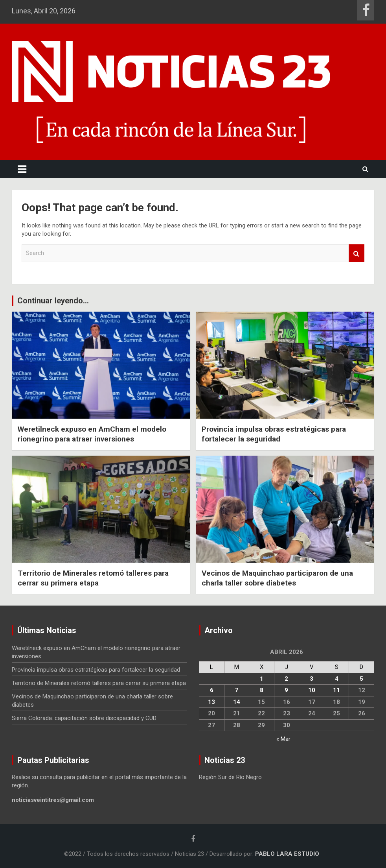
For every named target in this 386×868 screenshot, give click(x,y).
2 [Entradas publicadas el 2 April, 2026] (286, 679)
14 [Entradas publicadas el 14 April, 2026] (237, 702)
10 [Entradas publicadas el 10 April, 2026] (312, 690)
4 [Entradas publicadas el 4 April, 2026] (337, 679)
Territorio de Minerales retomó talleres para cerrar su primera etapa (93, 578)
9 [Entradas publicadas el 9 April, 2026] (286, 690)
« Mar (283, 739)
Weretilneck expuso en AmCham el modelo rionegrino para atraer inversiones (92, 434)
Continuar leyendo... (53, 301)
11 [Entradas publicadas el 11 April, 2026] (336, 690)
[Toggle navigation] (22, 169)
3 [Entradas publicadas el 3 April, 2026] (312, 679)
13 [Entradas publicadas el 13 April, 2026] (211, 702)
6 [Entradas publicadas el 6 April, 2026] (212, 690)
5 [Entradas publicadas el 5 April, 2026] (361, 679)
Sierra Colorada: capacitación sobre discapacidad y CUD (84, 718)
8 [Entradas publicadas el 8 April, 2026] (262, 690)
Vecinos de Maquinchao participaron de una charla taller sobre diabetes (277, 578)
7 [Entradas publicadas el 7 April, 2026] (236, 690)
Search (357, 253)
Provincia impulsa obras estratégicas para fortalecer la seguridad (274, 434)
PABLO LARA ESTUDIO (287, 854)
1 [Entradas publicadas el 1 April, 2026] (262, 679)
